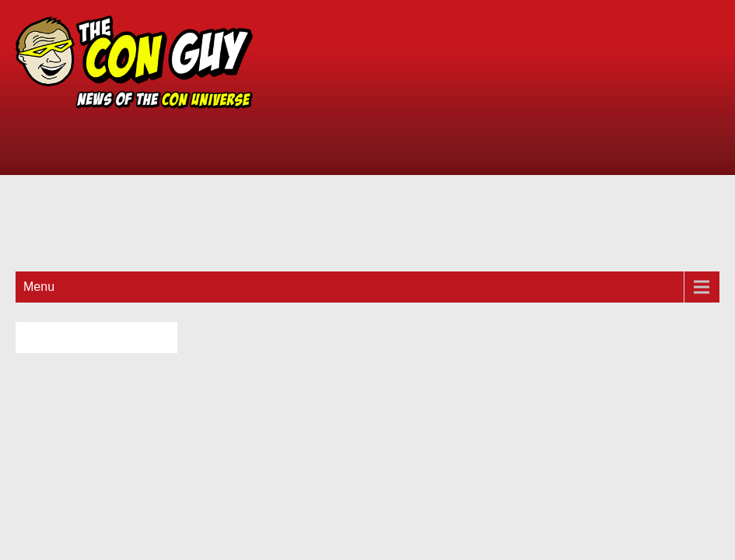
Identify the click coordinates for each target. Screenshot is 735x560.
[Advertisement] (506, 132)
